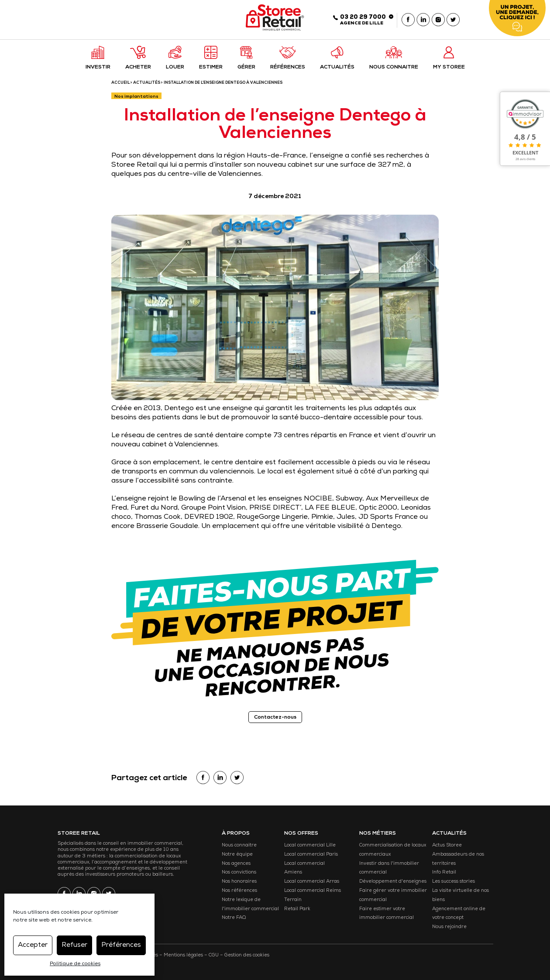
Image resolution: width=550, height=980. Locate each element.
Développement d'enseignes (393, 882)
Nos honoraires (239, 882)
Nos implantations (136, 97)
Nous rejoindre (449, 927)
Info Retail (444, 872)
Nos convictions (239, 872)
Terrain (293, 900)
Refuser (74, 945)
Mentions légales (183, 955)
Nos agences (236, 864)
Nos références (239, 891)
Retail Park (297, 909)
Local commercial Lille (310, 845)
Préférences (121, 945)
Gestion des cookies (247, 955)
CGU (214, 955)
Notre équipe (237, 855)
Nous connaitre (239, 845)
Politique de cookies (75, 964)
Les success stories (454, 882)
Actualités (147, 83)
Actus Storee (447, 845)
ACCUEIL (120, 83)
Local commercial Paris (311, 855)
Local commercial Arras (312, 882)
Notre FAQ (234, 918)
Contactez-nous (275, 718)
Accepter (33, 945)
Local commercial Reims (313, 891)
